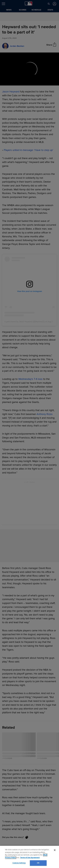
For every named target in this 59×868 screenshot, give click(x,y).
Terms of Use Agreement (30, 858)
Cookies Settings (19, 863)
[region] (29, 857)
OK (38, 863)
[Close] (55, 850)
